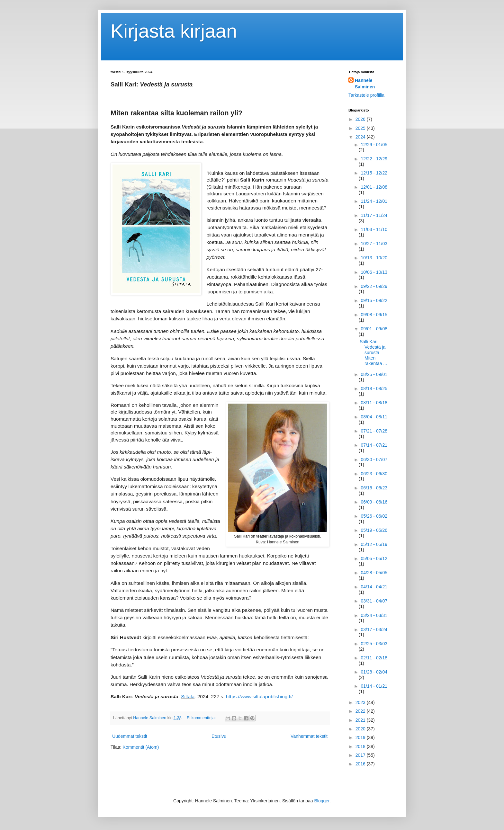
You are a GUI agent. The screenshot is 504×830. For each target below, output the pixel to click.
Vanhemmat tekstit (309, 736)
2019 (361, 737)
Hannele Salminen (365, 84)
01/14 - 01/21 (374, 686)
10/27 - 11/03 (374, 244)
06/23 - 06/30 (374, 474)
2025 (361, 128)
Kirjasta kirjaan (174, 31)
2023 (361, 702)
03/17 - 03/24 (374, 629)
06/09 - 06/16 (374, 502)
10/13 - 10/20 (374, 258)
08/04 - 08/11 (374, 417)
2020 (361, 729)
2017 (361, 755)
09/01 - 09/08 (374, 329)
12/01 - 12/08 (374, 187)
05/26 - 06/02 (374, 516)
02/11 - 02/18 (374, 658)
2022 (361, 711)
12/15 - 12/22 (374, 173)
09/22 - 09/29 (374, 286)
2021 (361, 720)
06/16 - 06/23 (374, 488)
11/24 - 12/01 (374, 201)
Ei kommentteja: (202, 718)
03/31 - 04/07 (374, 601)
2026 (361, 119)
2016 (361, 764)
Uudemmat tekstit (130, 736)
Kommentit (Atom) (141, 747)
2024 (361, 137)
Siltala (188, 696)
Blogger (322, 801)
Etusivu (219, 736)
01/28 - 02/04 (374, 672)
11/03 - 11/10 (374, 229)
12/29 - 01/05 (374, 145)
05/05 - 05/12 (374, 558)
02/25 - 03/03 (374, 644)
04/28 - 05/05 (374, 573)
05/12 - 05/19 (374, 544)
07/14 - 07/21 (374, 445)
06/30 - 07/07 (374, 460)
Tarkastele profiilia (366, 95)
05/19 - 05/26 (374, 530)
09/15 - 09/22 (374, 300)
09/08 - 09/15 (374, 315)
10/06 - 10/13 (374, 272)
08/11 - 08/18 (374, 403)
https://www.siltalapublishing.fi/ (259, 696)
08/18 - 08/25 (374, 388)
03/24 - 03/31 (374, 615)
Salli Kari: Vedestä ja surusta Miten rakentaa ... (373, 352)
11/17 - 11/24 (374, 215)
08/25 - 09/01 (374, 374)
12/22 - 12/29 (374, 159)
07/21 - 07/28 (374, 431)
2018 (361, 746)
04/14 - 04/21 (374, 587)
